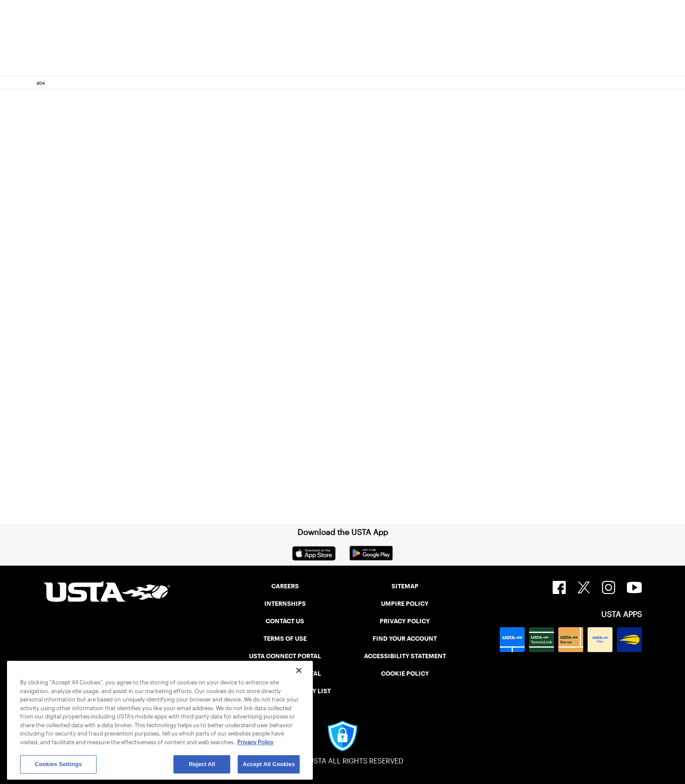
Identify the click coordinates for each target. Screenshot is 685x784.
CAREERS (285, 586)
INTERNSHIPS (285, 604)
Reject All (202, 764)
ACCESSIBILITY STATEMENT (405, 656)
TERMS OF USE (285, 639)
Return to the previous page (150, 328)
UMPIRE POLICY (405, 604)
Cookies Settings (59, 764)
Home (100, 434)
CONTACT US (285, 621)
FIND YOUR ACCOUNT (405, 639)
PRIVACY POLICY (405, 621)
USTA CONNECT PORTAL (285, 656)
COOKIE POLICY (405, 673)
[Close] (299, 670)
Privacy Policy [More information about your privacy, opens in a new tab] (255, 742)
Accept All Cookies (269, 764)
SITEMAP (405, 586)
